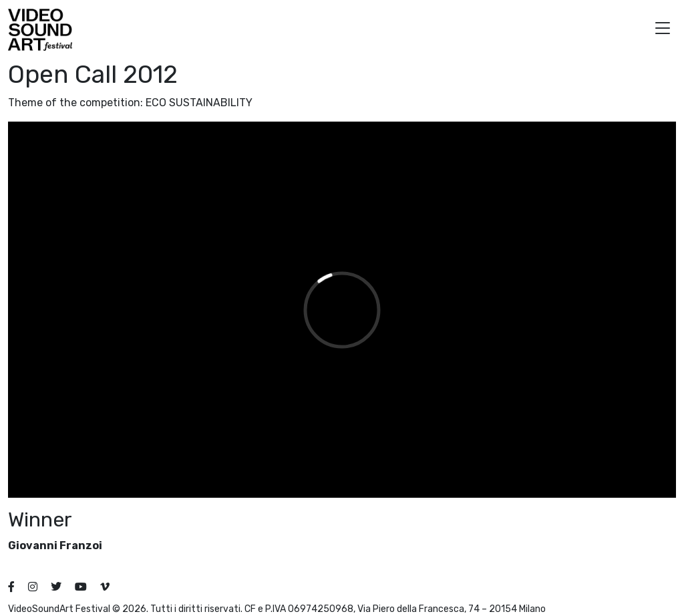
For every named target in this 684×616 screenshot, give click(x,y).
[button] (663, 30)
